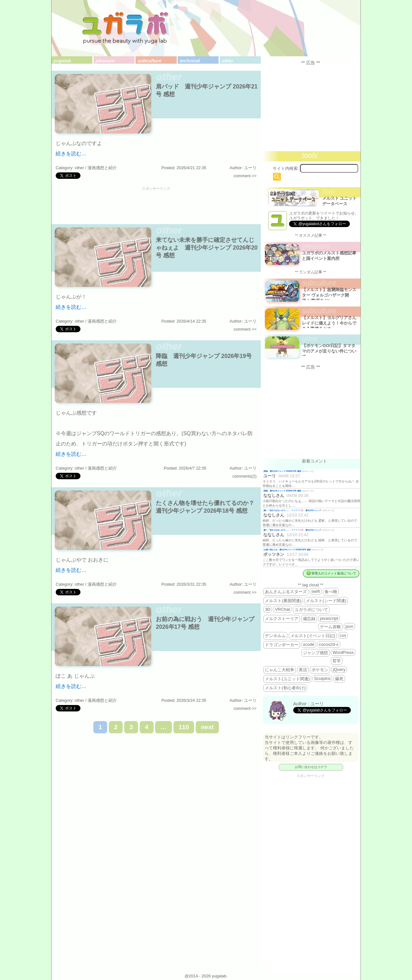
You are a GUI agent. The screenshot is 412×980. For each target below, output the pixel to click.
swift (316, 591)
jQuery (339, 669)
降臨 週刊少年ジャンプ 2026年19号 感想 (282, 471)
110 (184, 727)
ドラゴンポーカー (282, 645)
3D (268, 609)
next (207, 727)
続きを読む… (71, 154)
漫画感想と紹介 (102, 168)
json (349, 626)
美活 (303, 670)
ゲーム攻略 (330, 627)
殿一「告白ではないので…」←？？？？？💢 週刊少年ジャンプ (293, 510)
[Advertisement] (156, 205)
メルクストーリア (282, 619)
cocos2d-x (329, 644)
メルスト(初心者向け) (285, 688)
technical (190, 61)
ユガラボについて (311, 610)
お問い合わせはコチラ (311, 767)
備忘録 (309, 619)
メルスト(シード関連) (326, 601)
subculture (150, 61)
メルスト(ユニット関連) (287, 679)
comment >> (245, 176)
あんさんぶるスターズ (286, 592)
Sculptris (322, 678)
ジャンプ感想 (315, 653)
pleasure (105, 61)
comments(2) (244, 476)
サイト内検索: (286, 168)
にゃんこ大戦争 (280, 670)
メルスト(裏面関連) (283, 601)
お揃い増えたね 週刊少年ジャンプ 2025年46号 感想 (287, 550)
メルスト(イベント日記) (313, 636)
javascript (329, 618)
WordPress (343, 652)
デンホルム (275, 636)
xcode (309, 644)
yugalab (62, 61)
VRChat (282, 609)
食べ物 (331, 592)
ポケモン (320, 670)
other (228, 61)
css (343, 635)
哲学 (337, 661)
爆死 (339, 679)
